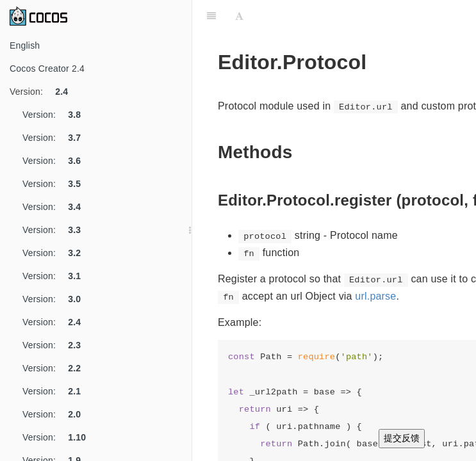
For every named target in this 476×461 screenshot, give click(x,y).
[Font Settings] (239, 16)
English (25, 45)
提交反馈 (402, 438)
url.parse (375, 296)
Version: (44, 92)
